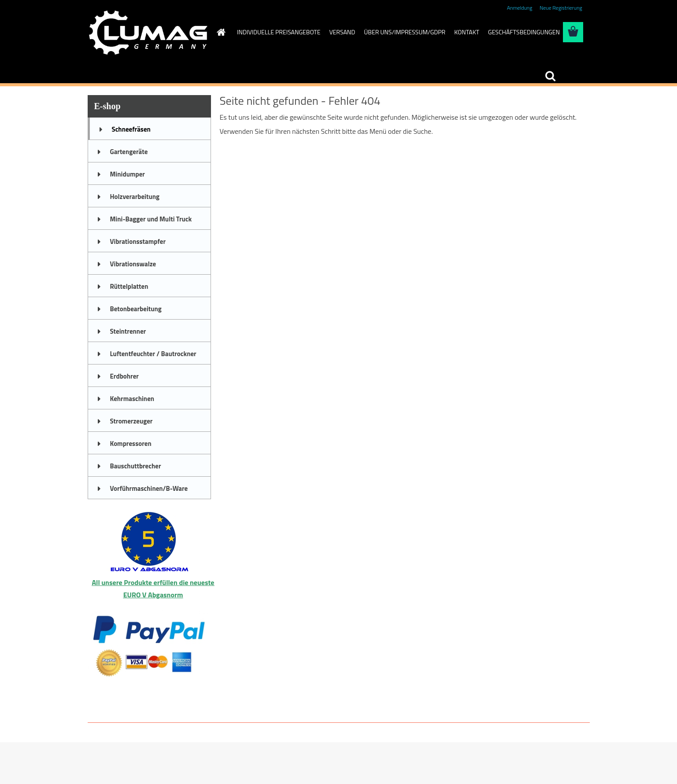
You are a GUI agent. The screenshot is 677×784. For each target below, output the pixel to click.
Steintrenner (128, 331)
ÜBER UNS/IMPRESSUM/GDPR (405, 32)
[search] (550, 76)
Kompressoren (131, 444)
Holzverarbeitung (135, 197)
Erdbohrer (124, 376)
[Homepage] (220, 32)
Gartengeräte (129, 152)
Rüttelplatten (129, 286)
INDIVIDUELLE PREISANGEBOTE (279, 32)
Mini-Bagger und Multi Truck (151, 219)
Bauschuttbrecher (136, 466)
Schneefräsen (131, 129)
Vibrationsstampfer (138, 241)
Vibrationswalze (133, 264)
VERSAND (342, 32)
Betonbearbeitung (136, 309)
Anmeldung (520, 8)
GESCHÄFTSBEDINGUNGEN (524, 32)
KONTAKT (467, 32)
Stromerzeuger (131, 421)
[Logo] (148, 33)
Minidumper (128, 174)
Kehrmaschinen (132, 399)
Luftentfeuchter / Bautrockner (153, 354)
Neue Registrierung (561, 8)
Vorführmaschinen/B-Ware (149, 488)
